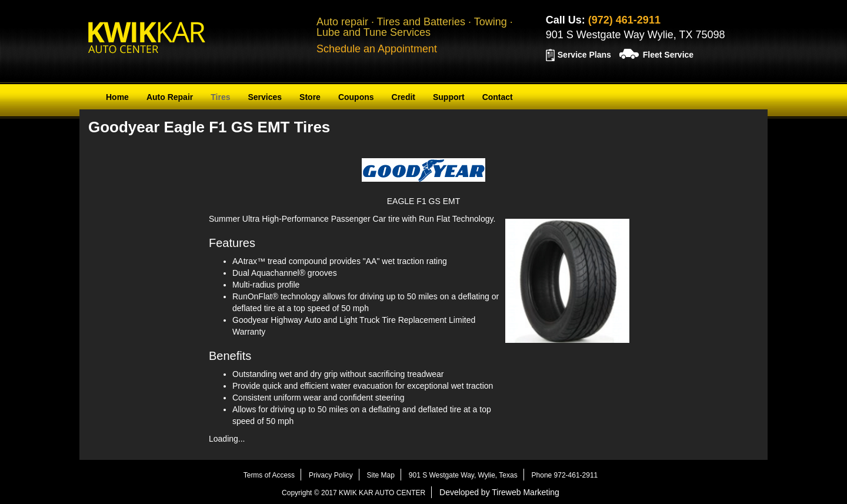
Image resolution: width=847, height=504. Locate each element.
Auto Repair (170, 97)
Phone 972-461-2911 (565, 475)
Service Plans (584, 55)
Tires (220, 97)
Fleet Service (668, 55)
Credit (404, 97)
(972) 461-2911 (624, 20)
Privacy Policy (331, 475)
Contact (498, 97)
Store (310, 97)
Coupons (356, 97)
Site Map (381, 475)
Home (117, 97)
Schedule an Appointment (377, 49)
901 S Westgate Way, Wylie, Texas (463, 475)
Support (449, 97)
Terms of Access (269, 475)
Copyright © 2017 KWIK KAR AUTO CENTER (354, 493)
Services (265, 97)
